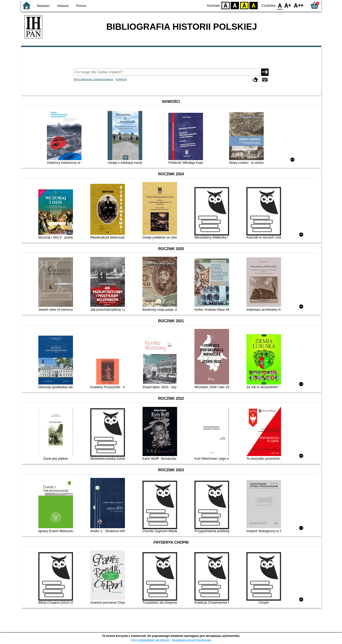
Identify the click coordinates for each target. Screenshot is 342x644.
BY (254, 5)
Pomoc (81, 6)
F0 (280, 5)
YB (244, 5)
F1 (288, 5)
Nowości (43, 6)
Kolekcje (121, 79)
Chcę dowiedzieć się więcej (150, 640)
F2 (299, 5)
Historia (63, 6)
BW (235, 5)
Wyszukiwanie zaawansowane (93, 79)
